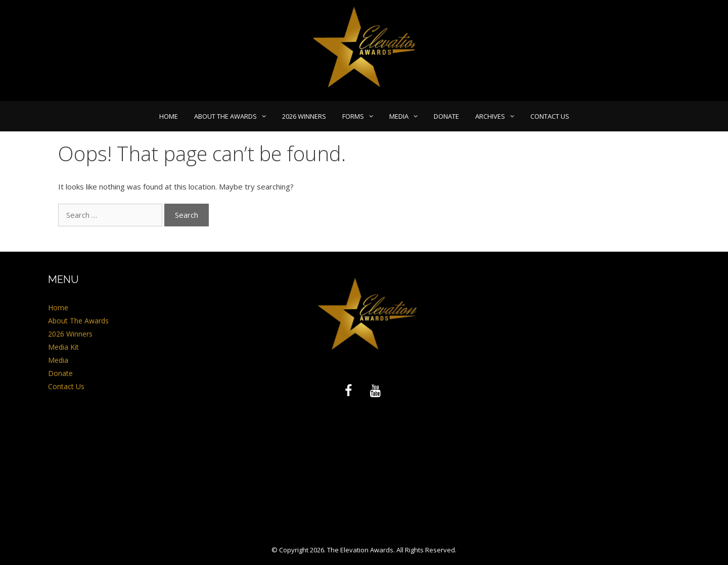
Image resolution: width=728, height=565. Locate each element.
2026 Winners (304, 116)
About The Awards (234, 116)
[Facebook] (348, 391)
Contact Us (550, 116)
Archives (499, 116)
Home (169, 116)
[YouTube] (376, 391)
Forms (362, 116)
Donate (446, 116)
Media (407, 116)
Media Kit (63, 347)
